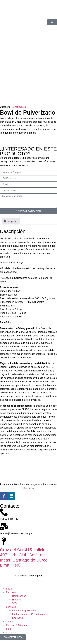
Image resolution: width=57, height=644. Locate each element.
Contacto (11, 633)
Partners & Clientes (16, 625)
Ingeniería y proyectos (24, 611)
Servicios (11, 607)
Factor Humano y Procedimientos (30, 614)
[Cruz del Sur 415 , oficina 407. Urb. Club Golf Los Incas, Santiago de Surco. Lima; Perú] (4, 541)
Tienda (10, 622)
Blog (9, 629)
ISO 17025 (18, 618)
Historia (16, 600)
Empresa (11, 592)
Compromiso (19, 596)
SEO (14, 603)
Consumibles (19, 107)
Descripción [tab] (11, 221)
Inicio (9, 589)
